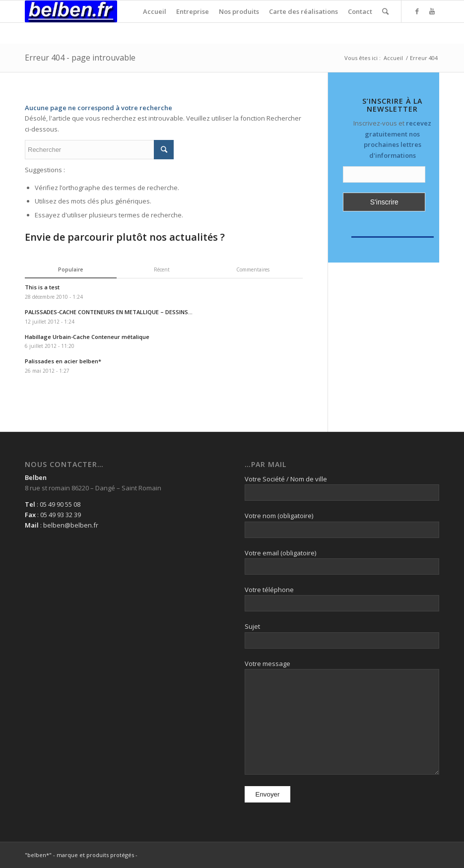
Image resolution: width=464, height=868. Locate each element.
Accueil (393, 58)
